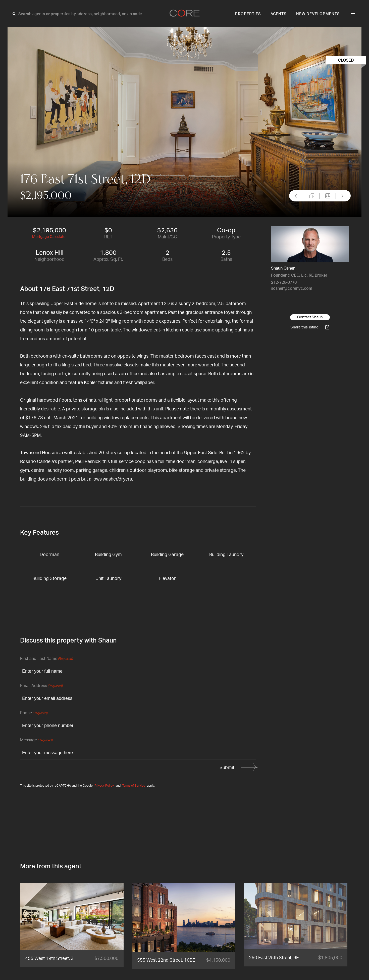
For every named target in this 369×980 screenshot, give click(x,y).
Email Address (41, 686)
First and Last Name (46, 659)
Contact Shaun (310, 317)
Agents (279, 14)
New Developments (318, 14)
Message (36, 740)
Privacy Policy (104, 786)
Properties (248, 14)
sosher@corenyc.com (292, 288)
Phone (34, 713)
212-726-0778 (284, 282)
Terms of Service (134, 786)
